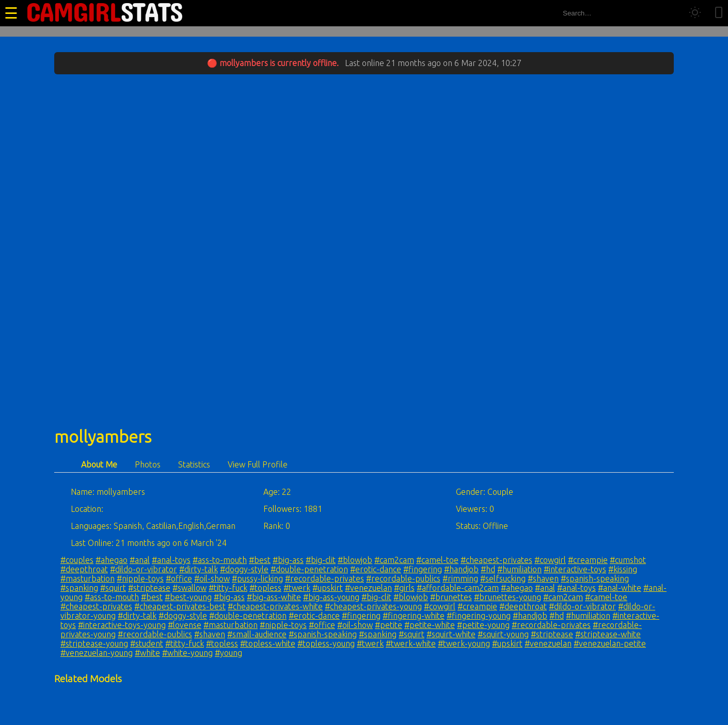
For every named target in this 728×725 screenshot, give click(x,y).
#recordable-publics (403, 578)
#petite (389, 625)
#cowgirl (550, 560)
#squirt (113, 588)
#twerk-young (464, 643)
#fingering (423, 569)
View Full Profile (258, 464)
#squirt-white (451, 634)
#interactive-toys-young (122, 625)
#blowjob (355, 560)
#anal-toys (171, 560)
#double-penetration (309, 569)
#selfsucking (503, 578)
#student (147, 643)
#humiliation (519, 569)
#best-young (188, 597)
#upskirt (328, 588)
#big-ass (288, 560)
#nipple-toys (140, 578)
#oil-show (212, 578)
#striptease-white (608, 634)
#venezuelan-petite (610, 643)
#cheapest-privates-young (373, 606)
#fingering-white (414, 616)
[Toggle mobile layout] (719, 13)
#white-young (187, 653)
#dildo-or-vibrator (144, 569)
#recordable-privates (325, 578)
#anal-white (620, 588)
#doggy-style (244, 569)
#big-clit (321, 560)
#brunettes (451, 597)
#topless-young (326, 643)
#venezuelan (368, 588)
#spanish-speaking (595, 578)
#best (260, 560)
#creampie (588, 560)
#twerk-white (411, 643)
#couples (77, 560)
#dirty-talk (199, 569)
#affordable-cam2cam (458, 588)
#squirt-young (503, 634)
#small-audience (257, 634)
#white (147, 653)
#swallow (189, 588)
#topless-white (268, 643)
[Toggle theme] (695, 13)
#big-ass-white (274, 597)
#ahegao (112, 560)
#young (228, 653)
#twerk (297, 588)
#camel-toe (437, 560)
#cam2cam (394, 560)
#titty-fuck (228, 588)
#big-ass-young (331, 597)
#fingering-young (479, 616)
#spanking (79, 588)
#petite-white (430, 625)
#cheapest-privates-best (180, 606)
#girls (404, 588)
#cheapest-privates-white (275, 606)
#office (179, 578)
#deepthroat (84, 569)
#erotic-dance (376, 569)
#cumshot (628, 560)
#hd (488, 569)
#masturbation (88, 578)
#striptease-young (94, 643)
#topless (265, 588)
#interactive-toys (575, 569)
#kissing (623, 569)
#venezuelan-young (97, 653)
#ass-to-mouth (220, 560)
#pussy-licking (257, 578)
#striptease (149, 588)
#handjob (461, 569)
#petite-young (483, 625)
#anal (140, 560)
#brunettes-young (508, 597)
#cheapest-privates (496, 560)
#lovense (185, 625)
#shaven (543, 578)
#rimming (460, 578)
